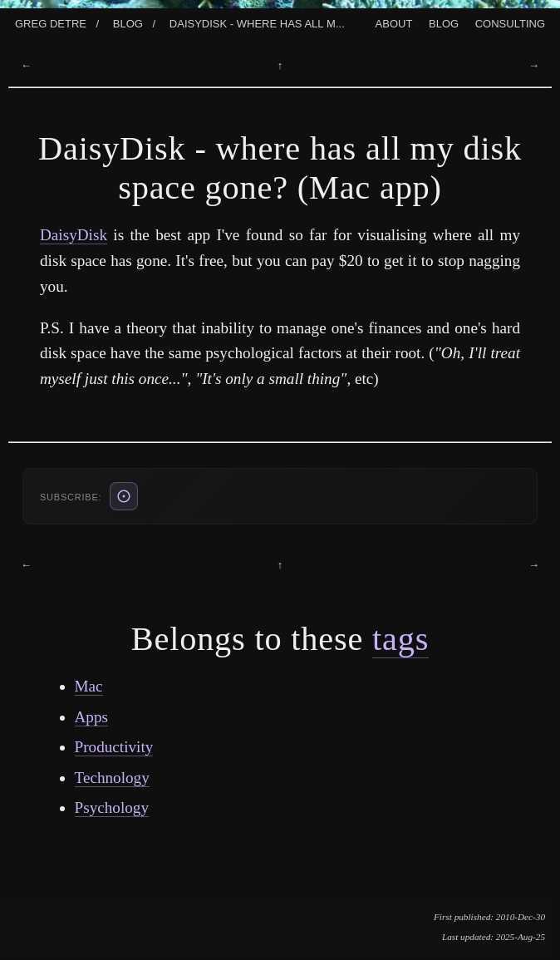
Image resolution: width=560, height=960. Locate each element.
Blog (128, 23)
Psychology (112, 807)
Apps (92, 717)
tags (400, 639)
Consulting (510, 23)
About (394, 23)
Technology (112, 778)
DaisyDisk (74, 235)
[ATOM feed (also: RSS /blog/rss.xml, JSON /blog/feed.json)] (124, 496)
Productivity (114, 747)
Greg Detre (51, 23)
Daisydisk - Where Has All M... (257, 23)
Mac (89, 686)
